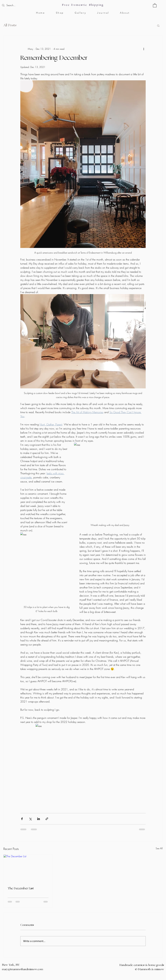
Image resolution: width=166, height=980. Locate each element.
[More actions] (144, 49)
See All (159, 848)
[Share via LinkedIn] (39, 819)
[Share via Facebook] (22, 819)
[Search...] (21, 5)
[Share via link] (47, 819)
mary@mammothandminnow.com (23, 969)
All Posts (10, 25)
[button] (155, 5)
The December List (21, 889)
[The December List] (28, 868)
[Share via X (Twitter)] (30, 819)
